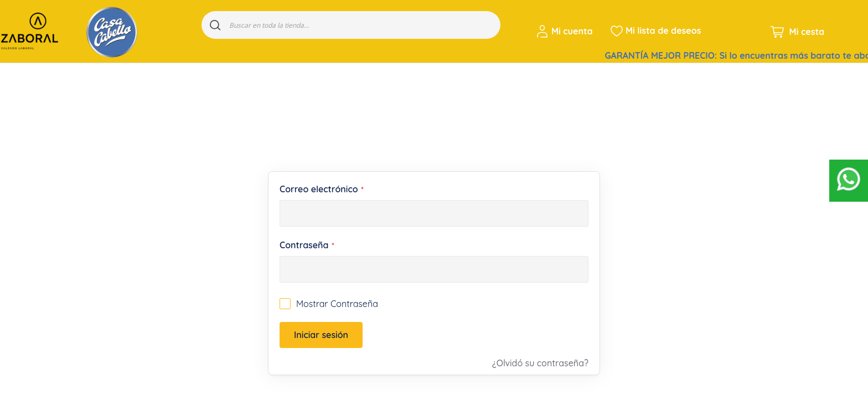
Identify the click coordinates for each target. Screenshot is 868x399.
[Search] (215, 25)
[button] (566, 31)
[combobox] (351, 25)
